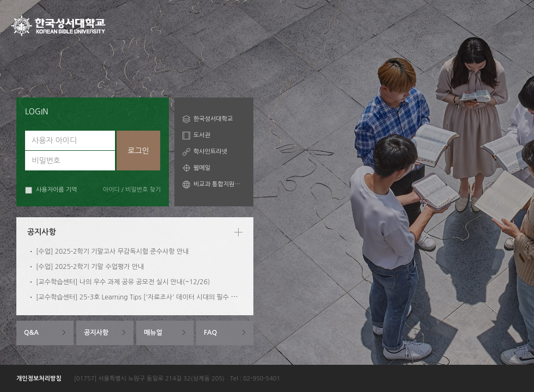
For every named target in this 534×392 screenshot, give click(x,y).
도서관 (202, 135)
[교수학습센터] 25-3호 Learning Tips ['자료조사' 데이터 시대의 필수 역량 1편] (147, 297)
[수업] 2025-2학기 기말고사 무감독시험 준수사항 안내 (113, 252)
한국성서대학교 (213, 119)
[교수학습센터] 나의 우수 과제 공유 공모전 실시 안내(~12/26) (123, 282)
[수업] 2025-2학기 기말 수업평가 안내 (90, 267)
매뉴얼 (153, 333)
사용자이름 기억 (51, 190)
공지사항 (96, 333)
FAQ (210, 333)
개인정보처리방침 (39, 379)
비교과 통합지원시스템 (219, 184)
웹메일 (202, 168)
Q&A (31, 333)
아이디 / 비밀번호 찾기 (132, 190)
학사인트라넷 (210, 152)
